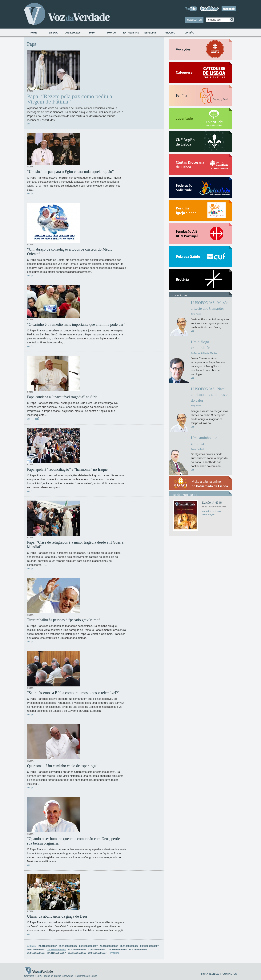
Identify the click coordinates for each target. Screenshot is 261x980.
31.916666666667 (57, 950)
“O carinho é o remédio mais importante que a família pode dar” (76, 324)
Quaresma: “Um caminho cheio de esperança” (62, 766)
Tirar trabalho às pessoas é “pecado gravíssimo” (64, 620)
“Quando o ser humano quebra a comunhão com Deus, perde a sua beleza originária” (75, 841)
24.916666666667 (48, 946)
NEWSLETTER (194, 20)
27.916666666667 (109, 946)
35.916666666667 (138, 950)
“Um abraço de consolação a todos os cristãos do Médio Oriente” (70, 252)
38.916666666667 (77, 953)
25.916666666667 (68, 946)
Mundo (112, 33)
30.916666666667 (36, 950)
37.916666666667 (57, 953)
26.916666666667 (88, 946)
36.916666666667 (36, 953)
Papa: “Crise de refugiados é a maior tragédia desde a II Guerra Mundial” (75, 545)
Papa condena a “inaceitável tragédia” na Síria (62, 397)
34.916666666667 (118, 950)
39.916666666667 (97, 953)
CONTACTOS (230, 974)
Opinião (189, 33)
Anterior (32, 946)
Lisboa (53, 33)
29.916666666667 (149, 946)
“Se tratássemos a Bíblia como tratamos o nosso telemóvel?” (73, 693)
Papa (92, 33)
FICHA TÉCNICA (210, 974)
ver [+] (30, 124)
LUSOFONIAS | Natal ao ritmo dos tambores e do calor (209, 395)
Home (34, 33)
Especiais (151, 33)
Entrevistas (131, 33)
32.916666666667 (77, 950)
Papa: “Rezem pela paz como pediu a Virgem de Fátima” (70, 99)
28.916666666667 (129, 946)
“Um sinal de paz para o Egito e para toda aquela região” (70, 172)
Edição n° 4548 (212, 503)
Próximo (115, 953)
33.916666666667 (97, 950)
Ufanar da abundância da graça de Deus (57, 916)
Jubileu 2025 (73, 33)
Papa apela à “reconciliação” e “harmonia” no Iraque (67, 469)
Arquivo (170, 33)
